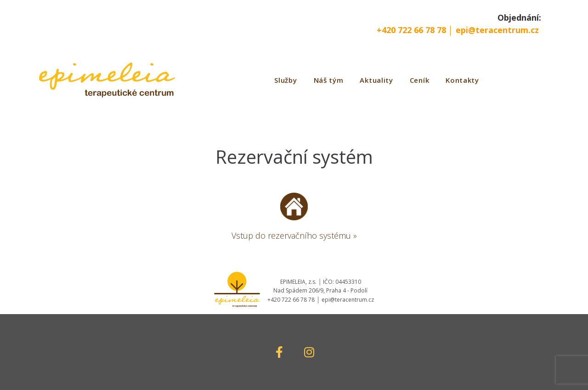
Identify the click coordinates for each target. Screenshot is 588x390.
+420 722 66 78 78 (413, 30)
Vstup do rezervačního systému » (294, 235)
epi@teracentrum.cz (497, 30)
